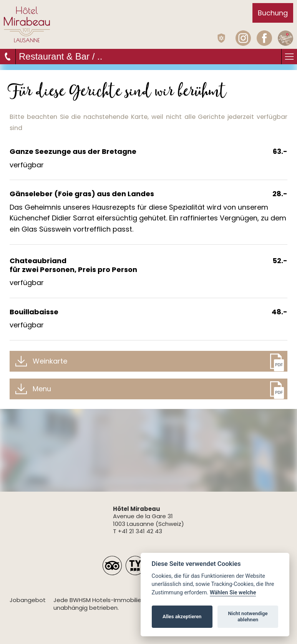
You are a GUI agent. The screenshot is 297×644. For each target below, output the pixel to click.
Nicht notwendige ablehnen (248, 616)
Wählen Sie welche (233, 593)
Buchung (273, 13)
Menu (42, 389)
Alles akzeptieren (182, 616)
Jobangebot (28, 600)
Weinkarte (50, 361)
